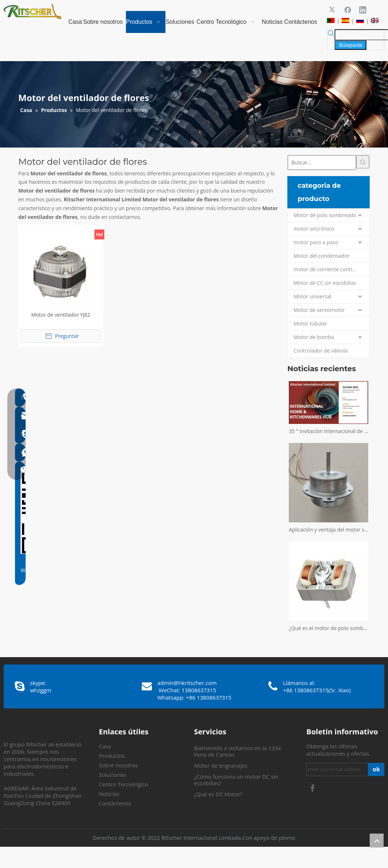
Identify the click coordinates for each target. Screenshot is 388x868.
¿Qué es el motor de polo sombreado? (329, 628)
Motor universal (312, 296)
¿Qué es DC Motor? (218, 794)
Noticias (109, 794)
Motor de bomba (314, 337)
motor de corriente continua (327, 269)
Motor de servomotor (319, 310)
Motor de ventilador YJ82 (61, 315)
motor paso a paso (316, 242)
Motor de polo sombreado (325, 215)
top (377, 841)
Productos (112, 756)
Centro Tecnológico (124, 784)
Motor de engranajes (221, 765)
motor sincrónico (314, 229)
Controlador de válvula (321, 351)
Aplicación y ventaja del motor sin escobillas (329, 530)
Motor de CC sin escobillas (325, 283)
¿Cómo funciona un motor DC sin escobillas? (236, 780)
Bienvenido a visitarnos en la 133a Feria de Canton (237, 751)
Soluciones (113, 775)
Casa (105, 746)
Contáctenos (115, 803)
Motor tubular (310, 323)
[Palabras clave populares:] (350, 45)
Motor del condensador (322, 256)
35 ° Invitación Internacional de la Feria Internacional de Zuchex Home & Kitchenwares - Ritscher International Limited (329, 431)
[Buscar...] (322, 163)
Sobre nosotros (118, 765)
